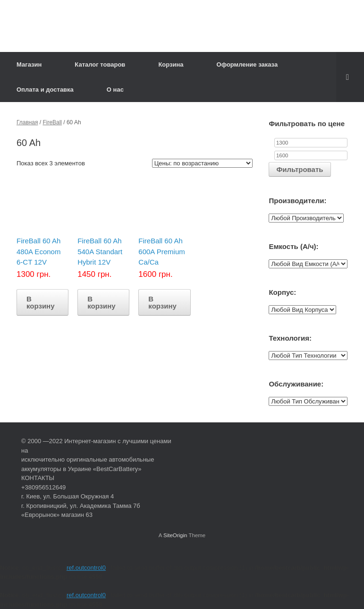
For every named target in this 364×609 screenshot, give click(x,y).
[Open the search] (350, 77)
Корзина (171, 64)
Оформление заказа (247, 64)
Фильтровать (300, 169)
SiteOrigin (175, 535)
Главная (27, 122)
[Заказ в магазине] (202, 163)
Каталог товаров (100, 64)
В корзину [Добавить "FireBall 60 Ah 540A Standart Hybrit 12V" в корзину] (102, 302)
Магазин (29, 64)
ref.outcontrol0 (86, 568)
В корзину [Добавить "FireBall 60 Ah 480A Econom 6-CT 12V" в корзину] (41, 302)
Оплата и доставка (45, 90)
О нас (115, 90)
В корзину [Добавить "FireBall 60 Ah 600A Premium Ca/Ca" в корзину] (162, 302)
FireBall (52, 122)
